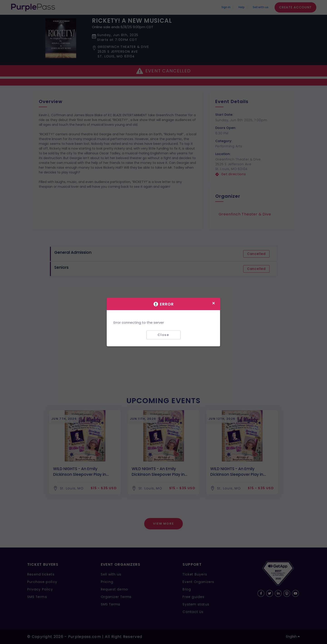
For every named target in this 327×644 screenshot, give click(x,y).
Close (163, 335)
